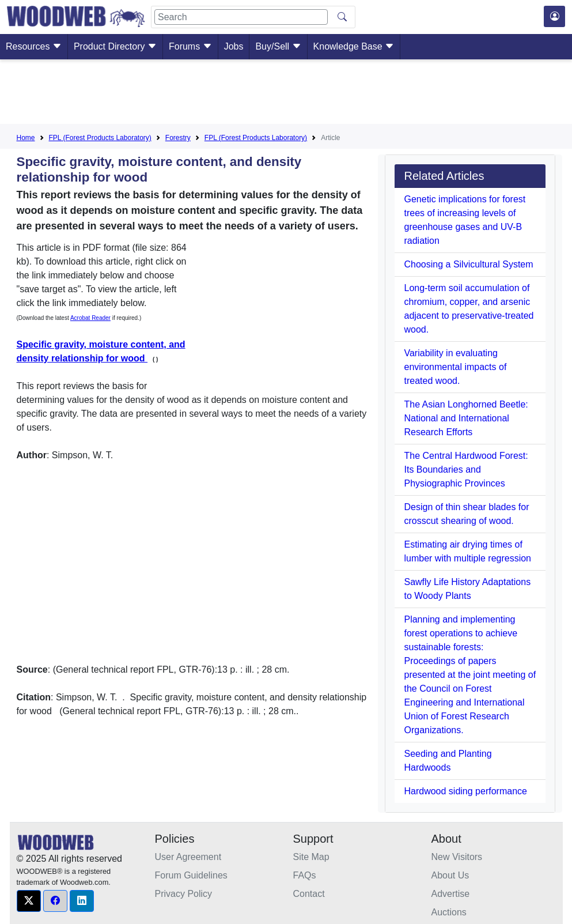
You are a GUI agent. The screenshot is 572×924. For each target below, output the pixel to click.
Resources (34, 46)
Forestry (178, 138)
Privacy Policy (184, 894)
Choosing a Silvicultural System (468, 264)
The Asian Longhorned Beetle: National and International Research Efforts (466, 418)
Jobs (234, 46)
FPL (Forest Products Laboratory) (100, 138)
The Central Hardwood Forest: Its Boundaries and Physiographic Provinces (466, 469)
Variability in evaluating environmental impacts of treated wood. (455, 367)
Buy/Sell (278, 46)
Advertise (451, 894)
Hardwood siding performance (465, 791)
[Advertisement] (286, 94)
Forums (190, 46)
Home (26, 138)
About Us (450, 875)
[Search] (241, 17)
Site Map (311, 857)
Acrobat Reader (90, 318)
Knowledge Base (354, 46)
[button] (29, 901)
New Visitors (457, 857)
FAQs (305, 875)
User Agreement (188, 857)
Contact (309, 894)
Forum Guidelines (191, 875)
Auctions (449, 912)
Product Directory (115, 46)
